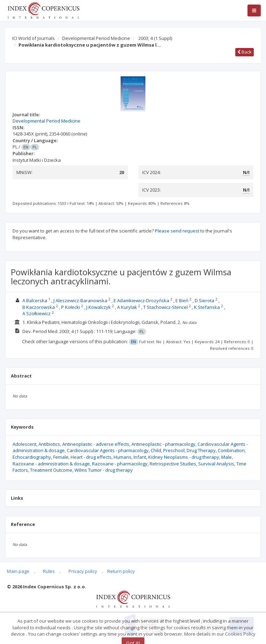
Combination (231, 450)
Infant (140, 457)
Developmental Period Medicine (96, 38)
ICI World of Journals (34, 38)
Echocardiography (32, 457)
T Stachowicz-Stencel (166, 307)
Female (61, 457)
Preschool (174, 450)
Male (227, 457)
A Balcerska (35, 300)
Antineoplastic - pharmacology (163, 444)
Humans (123, 457)
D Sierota (204, 300)
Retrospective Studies (173, 464)
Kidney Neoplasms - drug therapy (184, 457)
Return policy (121, 571)
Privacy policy (83, 571)
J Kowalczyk (99, 307)
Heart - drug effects (91, 457)
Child (156, 450)
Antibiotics (49, 444)
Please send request (177, 231)
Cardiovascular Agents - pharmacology (108, 450)
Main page (18, 571)
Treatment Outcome (51, 470)
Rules (49, 571)
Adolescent (24, 444)
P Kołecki (71, 307)
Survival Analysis (216, 464)
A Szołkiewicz (37, 313)
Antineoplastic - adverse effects (96, 444)
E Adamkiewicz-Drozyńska (141, 300)
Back (245, 52)
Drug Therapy (201, 450)
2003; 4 (155, 38)
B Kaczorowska (39, 307)
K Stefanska (207, 307)
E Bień (182, 300)
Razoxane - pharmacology (120, 464)
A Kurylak (127, 307)
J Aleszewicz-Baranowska (80, 300)
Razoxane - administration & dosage (51, 464)
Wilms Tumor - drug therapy (104, 470)
